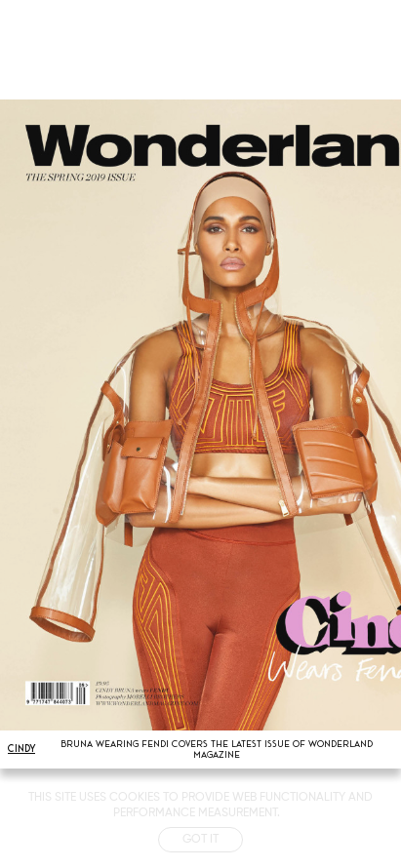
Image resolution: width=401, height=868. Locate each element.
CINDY (21, 749)
